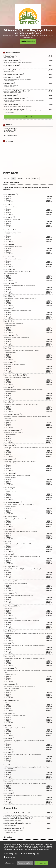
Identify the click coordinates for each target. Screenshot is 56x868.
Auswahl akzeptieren (25, 863)
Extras (28, 179)
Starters (7, 179)
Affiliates (9, 857)
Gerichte (20, 179)
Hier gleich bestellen (28, 117)
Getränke (36, 179)
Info (16, 854)
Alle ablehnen (10, 863)
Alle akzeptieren (41, 863)
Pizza (13, 179)
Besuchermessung (29, 854)
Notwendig (9, 854)
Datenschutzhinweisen (41, 850)
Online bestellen (28, 41)
